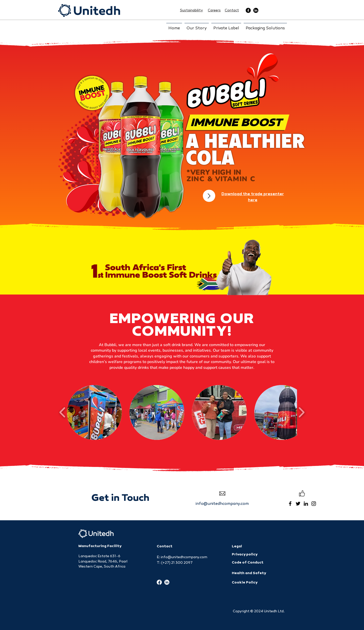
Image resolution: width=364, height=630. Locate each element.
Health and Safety (249, 573)
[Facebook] (248, 10)
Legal (237, 546)
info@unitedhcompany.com (222, 504)
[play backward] (63, 412)
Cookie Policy (245, 583)
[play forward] (301, 412)
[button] (94, 412)
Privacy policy (245, 555)
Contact (165, 546)
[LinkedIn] (256, 10)
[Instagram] (314, 504)
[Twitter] (298, 504)
